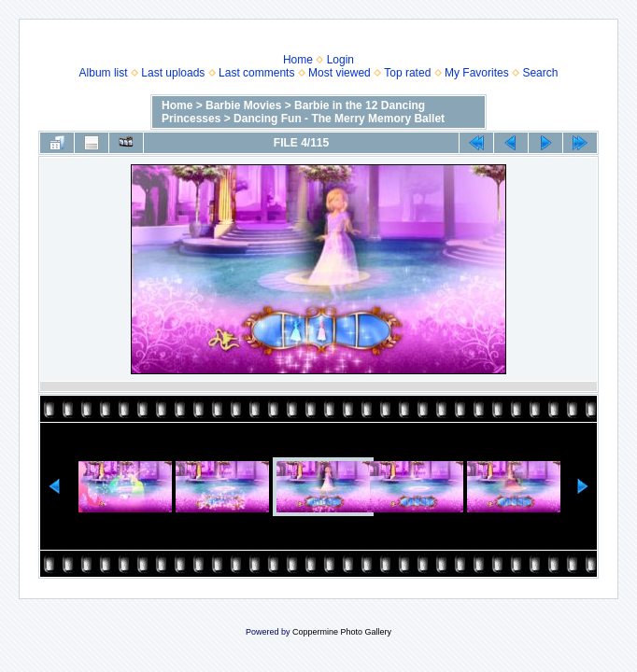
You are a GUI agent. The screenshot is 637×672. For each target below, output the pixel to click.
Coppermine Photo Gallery (342, 632)
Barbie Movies (243, 105)
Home (298, 60)
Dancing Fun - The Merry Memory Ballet (339, 119)
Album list (104, 73)
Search (540, 73)
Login (340, 60)
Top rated (407, 73)
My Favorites (477, 73)
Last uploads (173, 73)
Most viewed (340, 73)
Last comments (256, 73)
